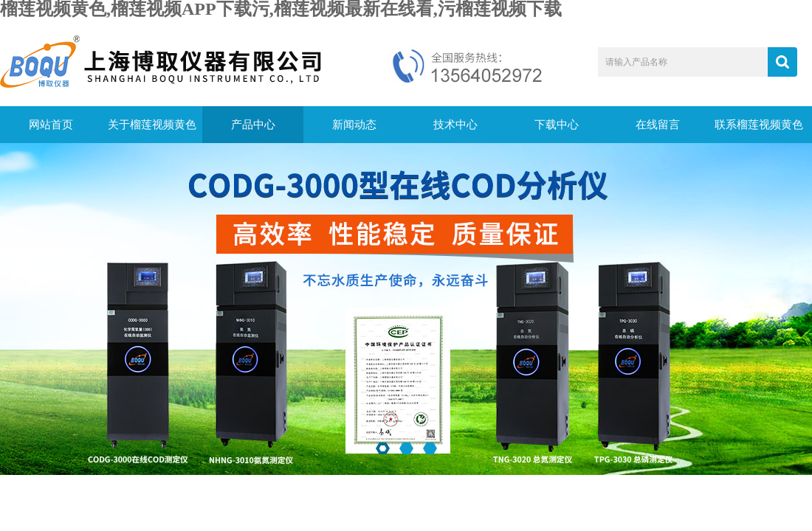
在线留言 (658, 125)
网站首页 (51, 125)
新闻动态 (354, 125)
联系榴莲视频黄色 (759, 125)
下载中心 (557, 125)
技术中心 (455, 125)
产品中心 (253, 125)
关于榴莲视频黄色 (152, 125)
